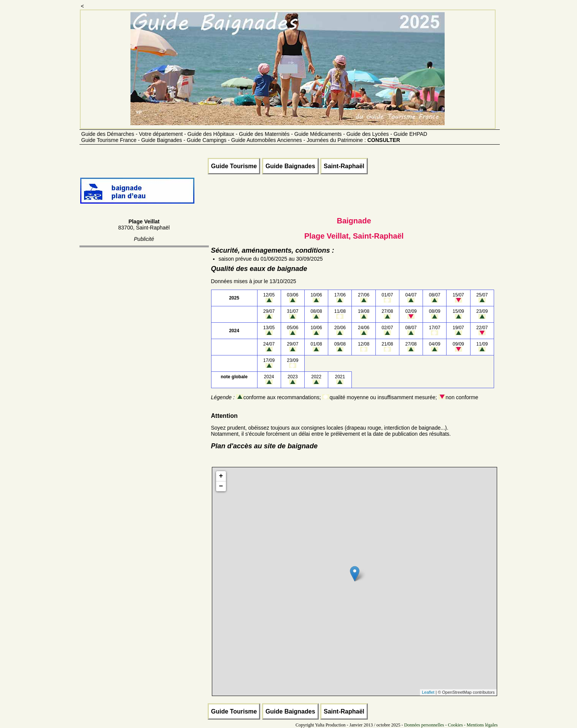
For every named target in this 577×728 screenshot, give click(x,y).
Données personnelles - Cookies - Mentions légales (451, 725)
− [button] (221, 486)
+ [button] (221, 476)
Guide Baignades (290, 166)
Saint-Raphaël (344, 166)
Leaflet (428, 692)
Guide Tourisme (234, 166)
